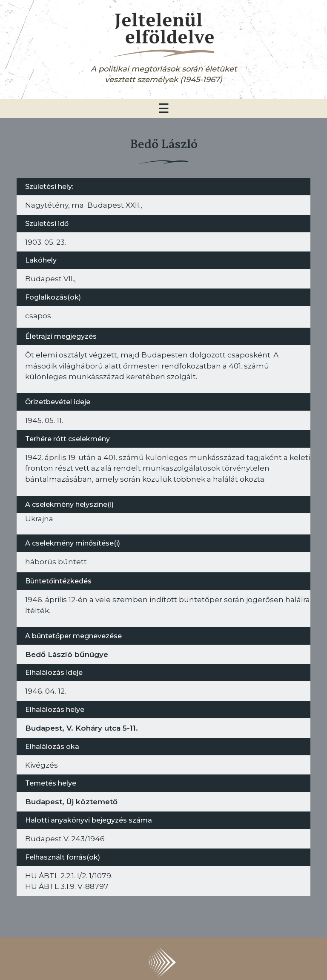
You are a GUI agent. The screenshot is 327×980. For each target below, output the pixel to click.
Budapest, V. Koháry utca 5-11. (82, 728)
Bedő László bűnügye (67, 654)
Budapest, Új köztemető (71, 801)
